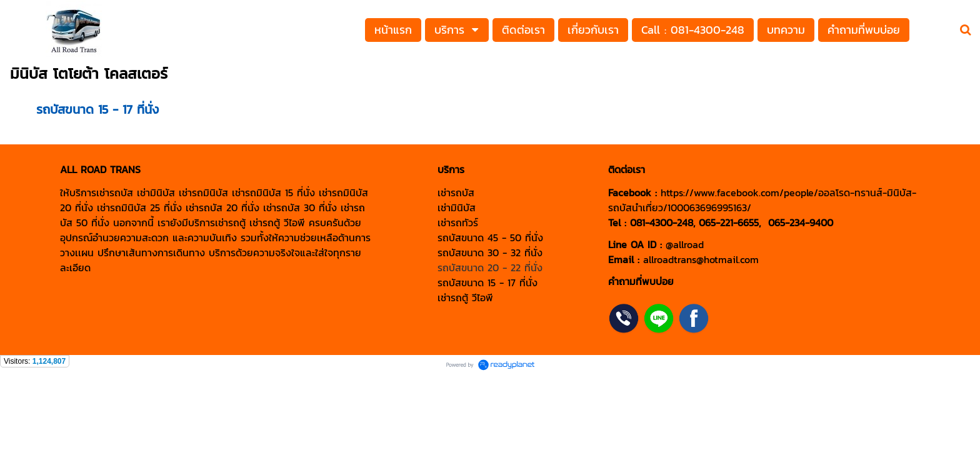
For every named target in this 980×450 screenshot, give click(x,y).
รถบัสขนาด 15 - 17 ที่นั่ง (97, 109)
